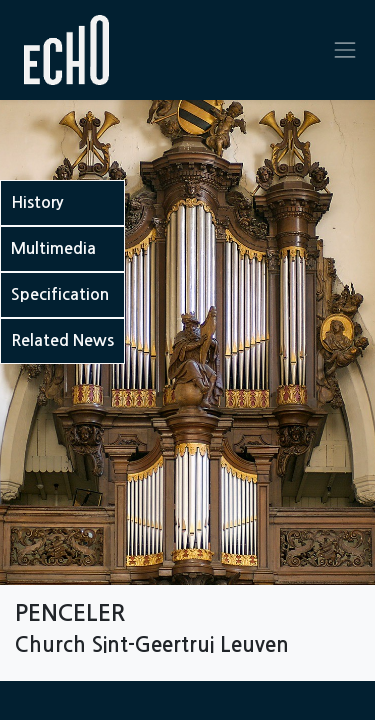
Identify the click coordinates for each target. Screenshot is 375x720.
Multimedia (53, 248)
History (37, 202)
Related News (62, 340)
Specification (60, 294)
